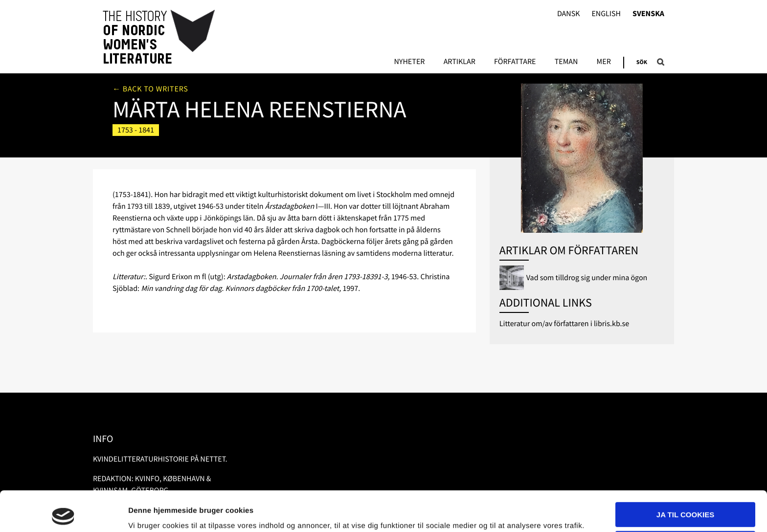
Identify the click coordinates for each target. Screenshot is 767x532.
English (606, 14)
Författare (515, 62)
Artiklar (460, 62)
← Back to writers (150, 89)
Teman (566, 62)
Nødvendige (686, 503)
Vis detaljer (148, 513)
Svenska (648, 14)
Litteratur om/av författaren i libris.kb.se (564, 324)
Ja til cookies (685, 475)
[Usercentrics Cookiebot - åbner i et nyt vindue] (63, 513)
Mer (604, 62)
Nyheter (409, 62)
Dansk (569, 14)
